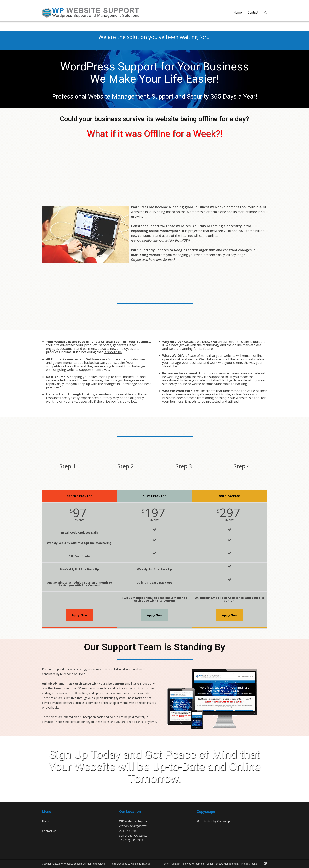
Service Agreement (193, 864)
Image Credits (249, 864)
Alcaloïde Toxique (141, 864)
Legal (210, 864)
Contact (253, 12)
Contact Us (49, 831)
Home (238, 12)
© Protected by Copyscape (214, 821)
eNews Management (227, 864)
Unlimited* (50, 683)
